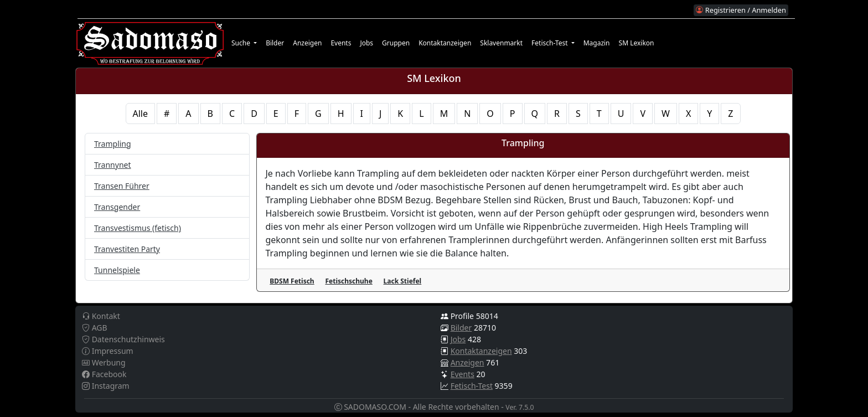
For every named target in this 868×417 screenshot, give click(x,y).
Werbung (104, 362)
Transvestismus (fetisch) (138, 228)
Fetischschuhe (348, 281)
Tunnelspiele (117, 270)
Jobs (366, 43)
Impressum (108, 351)
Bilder (275, 43)
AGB (95, 328)
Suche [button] (242, 43)
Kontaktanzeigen (445, 43)
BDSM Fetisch (292, 281)
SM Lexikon (637, 43)
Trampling (113, 144)
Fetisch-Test (472, 386)
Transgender (117, 207)
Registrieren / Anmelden (741, 10)
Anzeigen (307, 43)
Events (341, 43)
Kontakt (101, 316)
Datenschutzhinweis (123, 339)
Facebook (104, 374)
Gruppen (396, 43)
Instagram (106, 386)
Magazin (597, 43)
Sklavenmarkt (501, 43)
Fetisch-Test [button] (551, 43)
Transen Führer (122, 186)
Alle (141, 114)
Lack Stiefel (403, 281)
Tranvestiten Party (127, 249)
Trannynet (113, 165)
